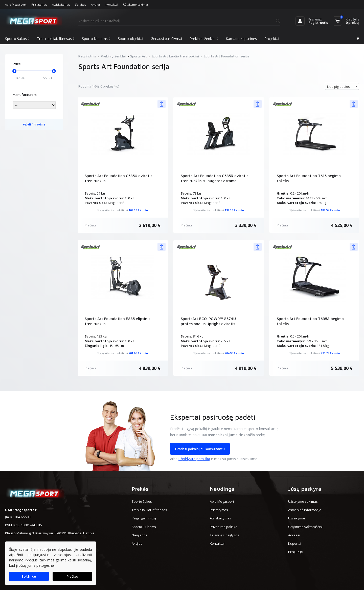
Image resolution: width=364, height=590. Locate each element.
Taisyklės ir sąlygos (224, 535)
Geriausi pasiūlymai (166, 39)
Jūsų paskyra (305, 489)
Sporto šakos (17, 39)
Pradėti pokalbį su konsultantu (200, 449)
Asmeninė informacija (305, 510)
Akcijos (96, 4)
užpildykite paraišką (194, 459)
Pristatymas (39, 4)
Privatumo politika (224, 527)
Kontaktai (112, 4)
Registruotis (318, 23)
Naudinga (222, 489)
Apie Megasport (16, 4)
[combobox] (342, 86)
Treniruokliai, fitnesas (56, 39)
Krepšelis (352, 19)
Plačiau (90, 225)
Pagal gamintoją (144, 518)
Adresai (294, 535)
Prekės (140, 489)
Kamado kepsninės (241, 39)
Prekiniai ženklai (204, 39)
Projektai (272, 39)
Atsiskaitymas (61, 4)
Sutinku (29, 576)
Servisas (81, 4)
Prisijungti (315, 19)
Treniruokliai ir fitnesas (149, 510)
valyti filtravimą (34, 124)
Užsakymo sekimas (136, 4)
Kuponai (295, 543)
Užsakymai (297, 518)
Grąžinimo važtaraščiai (305, 527)
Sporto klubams (96, 39)
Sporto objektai (130, 39)
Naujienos (140, 535)
